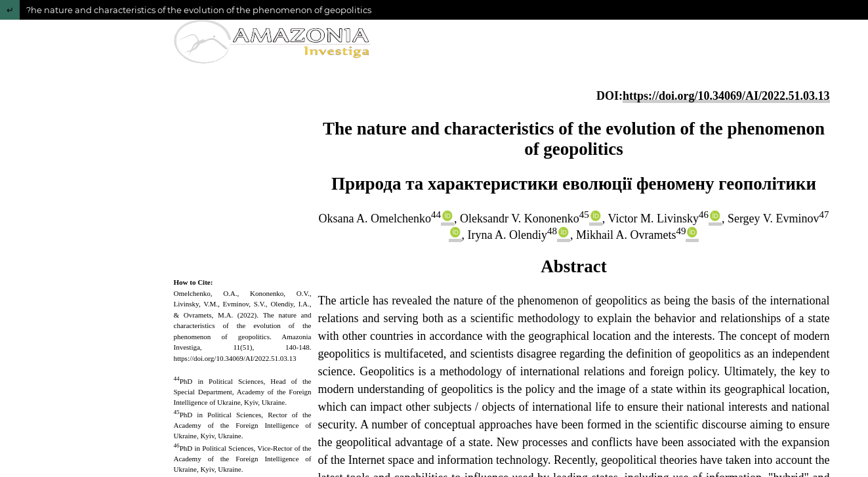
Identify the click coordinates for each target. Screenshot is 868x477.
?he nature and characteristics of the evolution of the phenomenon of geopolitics (199, 10)
